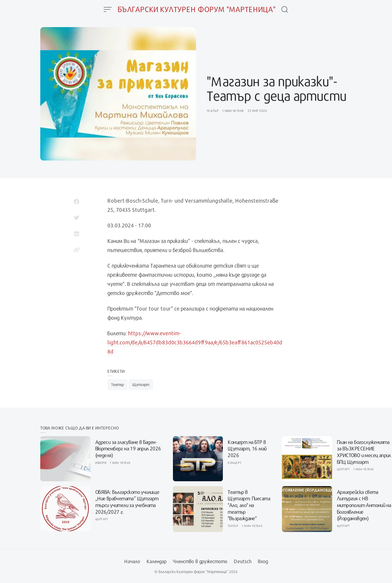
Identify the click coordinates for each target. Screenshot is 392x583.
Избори (101, 463)
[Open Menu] (108, 9)
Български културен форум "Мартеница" (197, 9)
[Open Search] (285, 9)
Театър (213, 111)
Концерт (234, 463)
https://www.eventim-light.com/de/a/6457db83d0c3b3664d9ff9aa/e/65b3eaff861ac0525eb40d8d (195, 342)
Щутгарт (141, 385)
